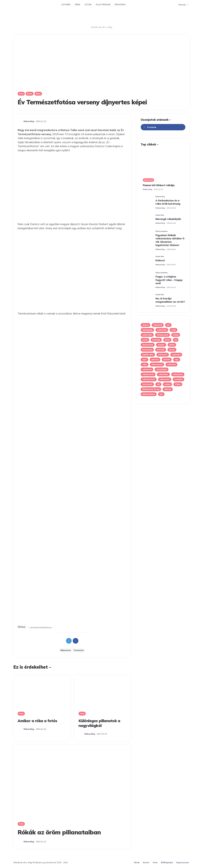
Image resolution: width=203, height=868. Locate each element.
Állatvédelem (103, 5)
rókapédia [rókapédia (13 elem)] (178, 374)
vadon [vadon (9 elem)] (167, 384)
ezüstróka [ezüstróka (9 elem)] (147, 335)
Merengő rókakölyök (168, 219)
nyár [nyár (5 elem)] (144, 360)
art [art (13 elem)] (168, 325)
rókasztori (66, 650)
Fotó (21, 94)
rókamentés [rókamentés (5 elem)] (148, 374)
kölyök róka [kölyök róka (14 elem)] (148, 355)
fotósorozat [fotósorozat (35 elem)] (162, 335)
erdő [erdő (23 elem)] (173, 330)
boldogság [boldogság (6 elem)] (147, 330)
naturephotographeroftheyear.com (41, 627)
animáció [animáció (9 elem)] (158, 325)
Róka (38, 94)
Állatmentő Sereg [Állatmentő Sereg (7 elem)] (151, 389)
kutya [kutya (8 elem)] (172, 350)
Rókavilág (29, 121)
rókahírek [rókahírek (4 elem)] (147, 369)
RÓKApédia (120, 5)
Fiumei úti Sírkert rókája (159, 185)
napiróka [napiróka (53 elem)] (176, 355)
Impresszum (183, 862)
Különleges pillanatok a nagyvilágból (99, 723)
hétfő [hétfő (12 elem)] (145, 340)
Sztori (88, 5)
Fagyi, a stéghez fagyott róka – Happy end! (169, 280)
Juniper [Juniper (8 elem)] (161, 345)
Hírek (78, 5)
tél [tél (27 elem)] (158, 384)
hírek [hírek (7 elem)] (167, 340)
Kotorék (66, 5)
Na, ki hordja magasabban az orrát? (170, 300)
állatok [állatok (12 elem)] (168, 389)
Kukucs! (160, 260)
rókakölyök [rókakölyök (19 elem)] (162, 369)
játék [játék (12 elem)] (172, 345)
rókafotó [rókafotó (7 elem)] (171, 364)
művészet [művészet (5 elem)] (163, 355)
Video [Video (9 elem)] (178, 384)
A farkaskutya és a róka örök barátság (168, 202)
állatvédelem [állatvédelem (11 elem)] (149, 394)
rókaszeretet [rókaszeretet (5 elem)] (149, 379)
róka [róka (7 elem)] (145, 364)
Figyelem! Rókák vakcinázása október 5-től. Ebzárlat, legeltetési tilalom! (170, 240)
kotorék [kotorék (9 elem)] (161, 350)
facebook (149, 127)
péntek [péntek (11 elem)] (167, 360)
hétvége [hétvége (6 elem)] (156, 340)
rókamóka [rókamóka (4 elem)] (163, 374)
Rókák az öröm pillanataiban (59, 832)
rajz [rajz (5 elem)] (177, 360)
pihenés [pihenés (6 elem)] (155, 360)
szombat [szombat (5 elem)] (178, 379)
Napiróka (160, 215)
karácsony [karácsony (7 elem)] (147, 350)
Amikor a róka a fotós (37, 721)
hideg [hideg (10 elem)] (176, 335)
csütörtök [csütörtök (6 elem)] (162, 330)
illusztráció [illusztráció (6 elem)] (148, 345)
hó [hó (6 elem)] (176, 340)
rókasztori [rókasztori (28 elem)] (165, 379)
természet (79, 650)
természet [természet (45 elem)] (147, 384)
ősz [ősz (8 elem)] (161, 394)
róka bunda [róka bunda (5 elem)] (157, 364)
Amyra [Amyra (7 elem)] (145, 325)
